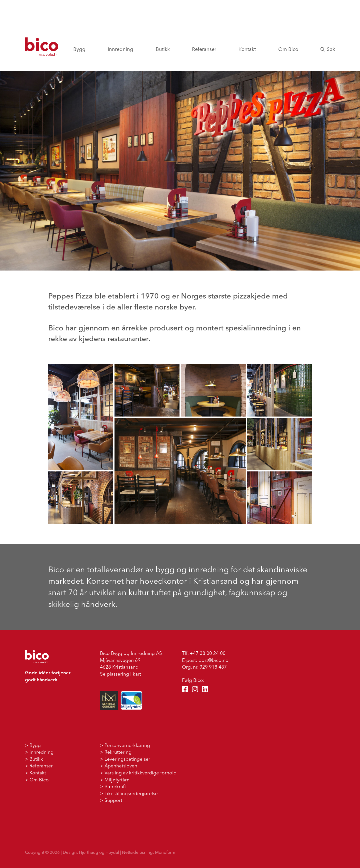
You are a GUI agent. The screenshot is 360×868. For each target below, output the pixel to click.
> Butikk (34, 759)
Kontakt (247, 49)
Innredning (120, 49)
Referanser (204, 49)
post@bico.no (213, 660)
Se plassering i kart (120, 674)
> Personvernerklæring (125, 745)
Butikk (163, 49)
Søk (328, 49)
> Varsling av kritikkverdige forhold (138, 773)
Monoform (165, 852)
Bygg (79, 49)
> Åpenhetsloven (119, 766)
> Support (111, 800)
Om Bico (288, 49)
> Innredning (39, 752)
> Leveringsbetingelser (125, 759)
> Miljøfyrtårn (115, 780)
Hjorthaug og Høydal (99, 852)
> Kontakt (35, 773)
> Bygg (33, 745)
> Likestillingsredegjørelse (129, 793)
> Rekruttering (116, 752)
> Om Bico (37, 780)
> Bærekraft (113, 786)
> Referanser (39, 766)
